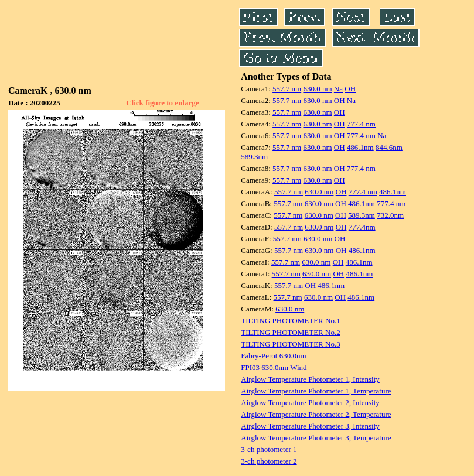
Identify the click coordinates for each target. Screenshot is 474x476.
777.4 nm (361, 124)
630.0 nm (317, 89)
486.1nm (360, 147)
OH (350, 89)
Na (338, 89)
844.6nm (389, 147)
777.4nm (362, 227)
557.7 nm (287, 89)
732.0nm (390, 215)
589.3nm (254, 157)
